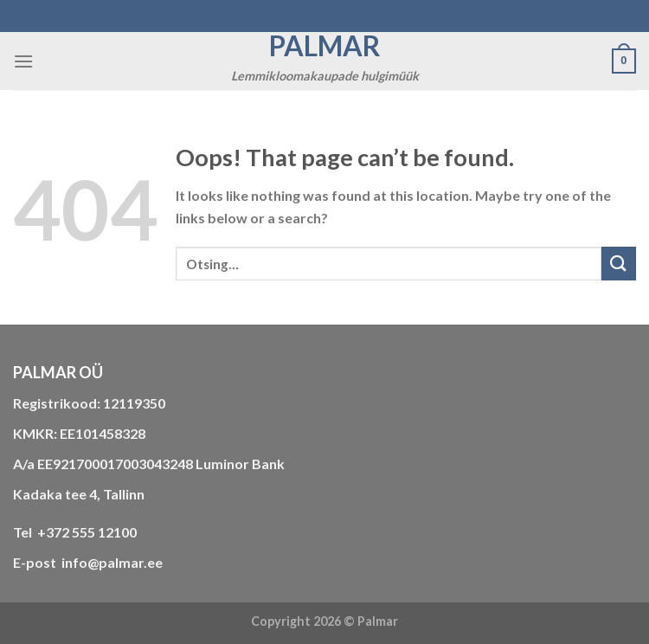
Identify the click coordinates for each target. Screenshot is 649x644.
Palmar (325, 46)
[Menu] (23, 61)
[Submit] (619, 264)
